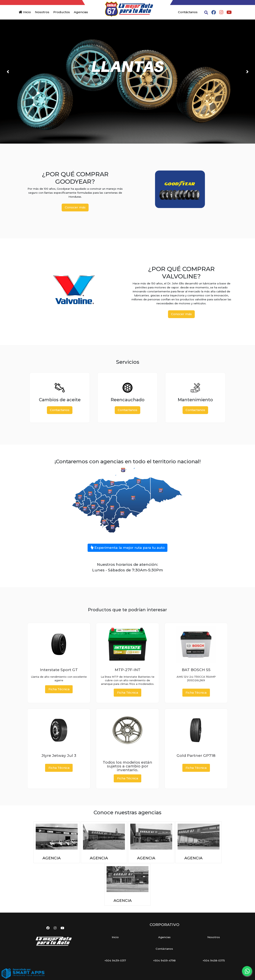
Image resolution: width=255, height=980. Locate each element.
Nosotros (42, 12)
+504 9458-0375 (214, 960)
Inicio (25, 12)
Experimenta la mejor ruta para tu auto (128, 548)
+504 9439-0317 (115, 960)
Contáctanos (188, 12)
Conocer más (75, 207)
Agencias (81, 12)
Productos (62, 12)
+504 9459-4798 (164, 960)
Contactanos (60, 410)
